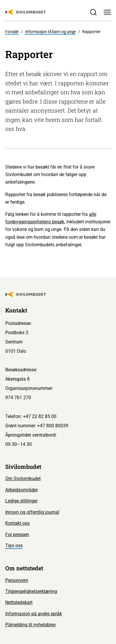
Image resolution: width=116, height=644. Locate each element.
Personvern (17, 580)
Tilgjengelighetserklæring (31, 591)
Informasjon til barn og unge (50, 32)
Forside (12, 32)
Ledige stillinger (21, 501)
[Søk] (93, 12)
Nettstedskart (19, 602)
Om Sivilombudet (23, 479)
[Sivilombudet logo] (26, 12)
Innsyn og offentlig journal (32, 512)
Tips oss (14, 546)
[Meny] (107, 12)
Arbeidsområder (22, 490)
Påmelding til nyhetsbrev (31, 625)
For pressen (17, 534)
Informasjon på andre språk (34, 614)
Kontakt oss (17, 523)
